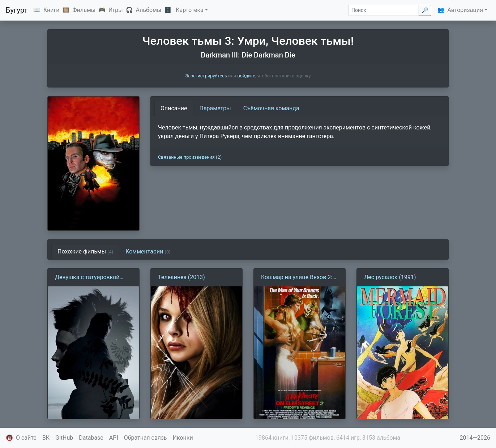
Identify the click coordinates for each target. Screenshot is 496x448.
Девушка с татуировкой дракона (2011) (87, 278)
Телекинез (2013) (181, 277)
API (114, 438)
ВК (46, 438)
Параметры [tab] (215, 108)
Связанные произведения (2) (190, 157)
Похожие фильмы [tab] (85, 251)
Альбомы (149, 10)
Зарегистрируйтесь (206, 76)
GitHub (64, 438)
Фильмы (84, 10)
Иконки (183, 438)
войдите (246, 76)
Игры (116, 10)
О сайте (26, 438)
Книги (52, 10)
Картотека (190, 10)
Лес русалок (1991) (390, 277)
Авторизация (465, 10)
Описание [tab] (174, 108)
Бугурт (17, 10)
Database (91, 438)
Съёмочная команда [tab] (271, 108)
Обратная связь (146, 438)
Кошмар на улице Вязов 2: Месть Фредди (297, 278)
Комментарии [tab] (148, 251)
